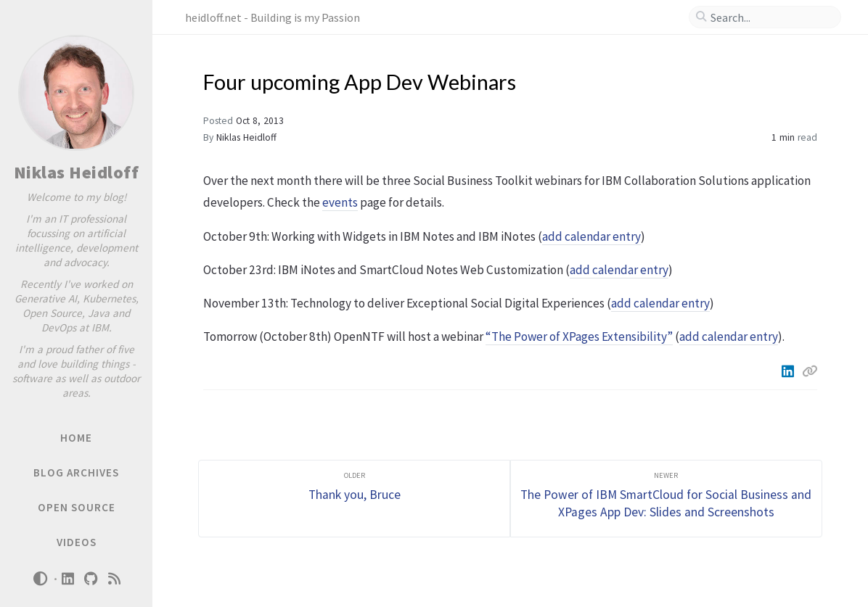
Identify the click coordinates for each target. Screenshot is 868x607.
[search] (771, 17)
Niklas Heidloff (77, 172)
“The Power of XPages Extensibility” (579, 336)
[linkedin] (68, 579)
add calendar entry (591, 236)
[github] (91, 579)
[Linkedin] (789, 371)
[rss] (115, 579)
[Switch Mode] (40, 579)
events (340, 202)
